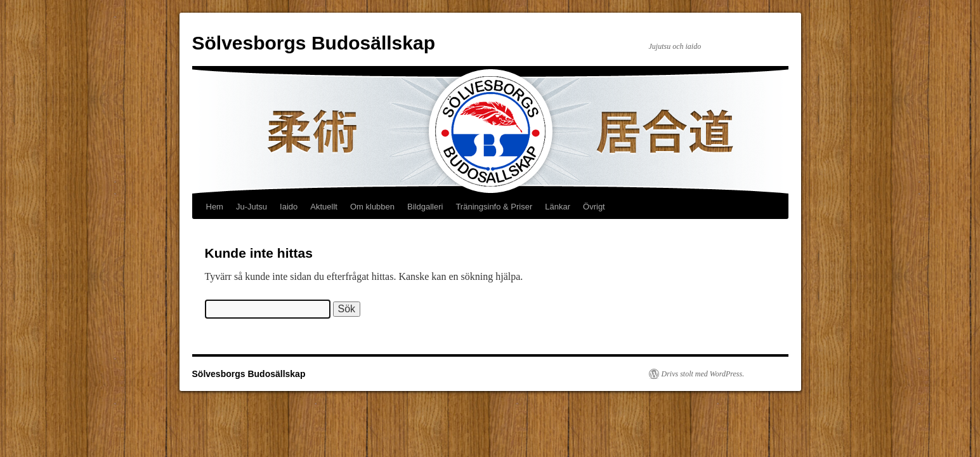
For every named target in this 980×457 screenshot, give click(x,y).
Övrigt (594, 207)
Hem (215, 207)
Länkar (558, 207)
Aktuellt (324, 207)
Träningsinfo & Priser (494, 207)
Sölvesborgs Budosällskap (314, 43)
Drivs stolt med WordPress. (703, 374)
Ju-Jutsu (252, 207)
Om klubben (372, 207)
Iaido (289, 207)
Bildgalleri (425, 207)
